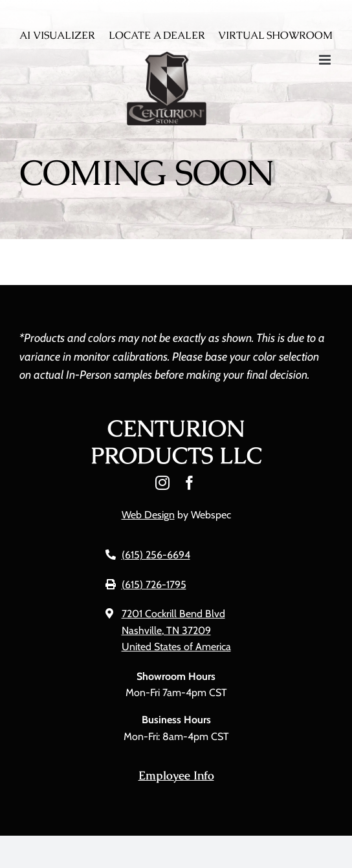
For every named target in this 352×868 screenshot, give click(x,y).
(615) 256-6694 (156, 555)
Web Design (148, 515)
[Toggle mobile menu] (326, 60)
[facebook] (190, 483)
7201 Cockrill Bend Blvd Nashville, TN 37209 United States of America (176, 630)
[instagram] (162, 483)
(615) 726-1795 (154, 585)
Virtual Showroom (275, 35)
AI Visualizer (57, 35)
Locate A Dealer (157, 35)
